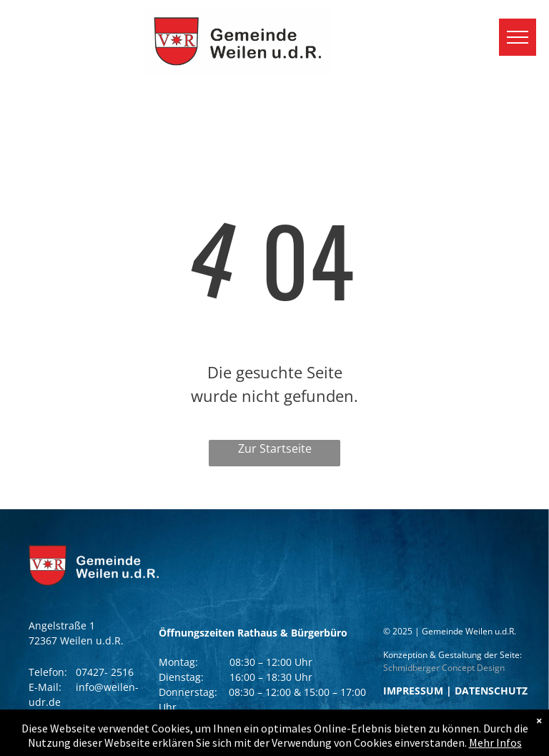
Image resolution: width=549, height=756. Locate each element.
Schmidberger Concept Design (444, 668)
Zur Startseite (275, 448)
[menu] (518, 37)
